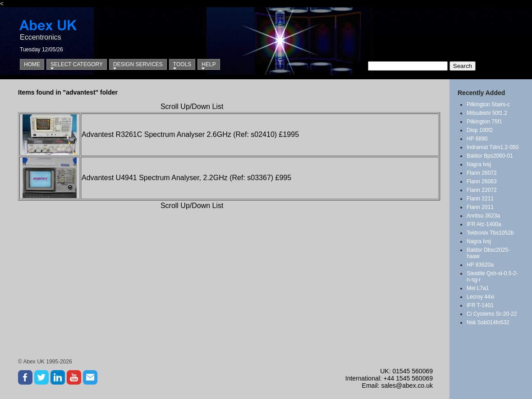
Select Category (77, 64)
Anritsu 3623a (483, 216)
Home (32, 64)
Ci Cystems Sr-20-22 (492, 314)
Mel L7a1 (478, 288)
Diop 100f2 (480, 130)
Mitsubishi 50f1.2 (487, 113)
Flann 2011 (480, 207)
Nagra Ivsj (479, 164)
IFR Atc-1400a (484, 224)
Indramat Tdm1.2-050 (493, 147)
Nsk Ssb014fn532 (488, 322)
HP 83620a (480, 265)
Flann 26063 (482, 181)
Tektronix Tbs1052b (490, 233)
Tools (182, 64)
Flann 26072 (482, 173)
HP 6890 (477, 139)
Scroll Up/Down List (192, 107)
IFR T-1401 (480, 305)
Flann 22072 (482, 190)
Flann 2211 (480, 199)
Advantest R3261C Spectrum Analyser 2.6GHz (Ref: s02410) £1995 (190, 134)
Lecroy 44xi (480, 297)
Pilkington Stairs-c (488, 104)
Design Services (138, 64)
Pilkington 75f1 (484, 122)
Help (209, 64)
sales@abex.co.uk (407, 385)
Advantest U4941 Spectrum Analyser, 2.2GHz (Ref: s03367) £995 (186, 178)
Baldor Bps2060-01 (490, 156)
